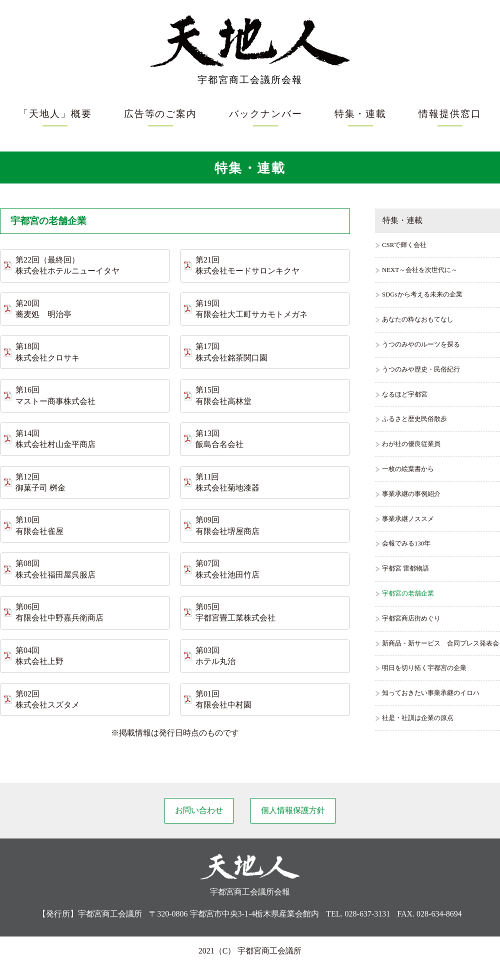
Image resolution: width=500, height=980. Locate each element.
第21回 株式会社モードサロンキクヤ (247, 265)
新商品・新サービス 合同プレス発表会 (440, 643)
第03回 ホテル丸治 (215, 656)
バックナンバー (265, 114)
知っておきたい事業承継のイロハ (431, 693)
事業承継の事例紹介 (411, 494)
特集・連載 (361, 114)
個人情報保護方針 (293, 810)
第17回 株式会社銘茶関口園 (231, 352)
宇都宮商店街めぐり (411, 618)
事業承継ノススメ (408, 519)
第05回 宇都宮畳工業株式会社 (235, 612)
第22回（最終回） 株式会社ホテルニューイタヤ (67, 265)
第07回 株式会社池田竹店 (227, 569)
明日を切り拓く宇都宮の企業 (424, 668)
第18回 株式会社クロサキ (47, 352)
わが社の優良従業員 (411, 444)
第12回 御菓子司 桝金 (40, 482)
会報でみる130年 (406, 543)
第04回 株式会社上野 (39, 656)
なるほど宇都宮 (405, 394)
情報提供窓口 (450, 114)
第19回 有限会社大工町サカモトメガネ (251, 309)
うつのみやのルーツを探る (421, 344)
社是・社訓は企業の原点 (418, 718)
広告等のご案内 (160, 114)
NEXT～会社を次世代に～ (420, 270)
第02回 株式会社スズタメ (47, 699)
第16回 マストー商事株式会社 (55, 395)
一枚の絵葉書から (408, 469)
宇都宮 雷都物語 (405, 568)
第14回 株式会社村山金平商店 (55, 439)
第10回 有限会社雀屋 (39, 525)
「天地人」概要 (55, 114)
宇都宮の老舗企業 (408, 593)
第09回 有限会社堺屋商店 (227, 525)
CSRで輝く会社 (404, 245)
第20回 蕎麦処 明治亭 (43, 309)
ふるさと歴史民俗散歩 (414, 419)
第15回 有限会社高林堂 (223, 395)
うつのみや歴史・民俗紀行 (421, 369)
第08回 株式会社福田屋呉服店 (55, 569)
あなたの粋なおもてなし (418, 319)
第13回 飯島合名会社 (219, 439)
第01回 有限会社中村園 (223, 699)
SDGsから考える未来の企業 (422, 294)
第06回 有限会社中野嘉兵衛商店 (59, 612)
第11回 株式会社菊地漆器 (227, 482)
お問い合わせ (199, 810)
